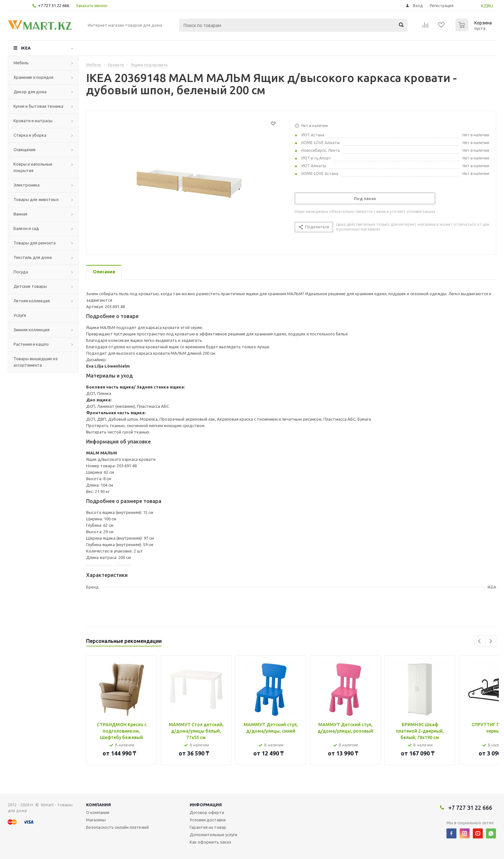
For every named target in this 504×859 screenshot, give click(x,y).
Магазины (96, 820)
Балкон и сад (26, 228)
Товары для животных (36, 199)
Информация (206, 805)
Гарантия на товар (208, 827)
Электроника (27, 185)
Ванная (20, 214)
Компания (99, 805)
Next (491, 641)
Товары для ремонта (35, 243)
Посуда (21, 272)
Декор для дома (30, 92)
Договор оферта (207, 812)
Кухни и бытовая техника (38, 106)
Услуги (20, 315)
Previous (480, 641)
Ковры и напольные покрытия (33, 167)
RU (490, 6)
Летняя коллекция (32, 301)
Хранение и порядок (34, 77)
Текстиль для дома (33, 257)
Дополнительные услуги (213, 835)
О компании (98, 812)
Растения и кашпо (31, 344)
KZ (484, 6)
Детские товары (30, 286)
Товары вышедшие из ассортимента (36, 362)
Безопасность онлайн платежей (117, 827)
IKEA (26, 48)
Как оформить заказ (210, 842)
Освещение (25, 150)
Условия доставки (208, 820)
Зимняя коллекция (32, 330)
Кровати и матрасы (33, 121)
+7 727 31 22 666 (54, 5)
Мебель (21, 63)
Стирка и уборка (30, 135)
